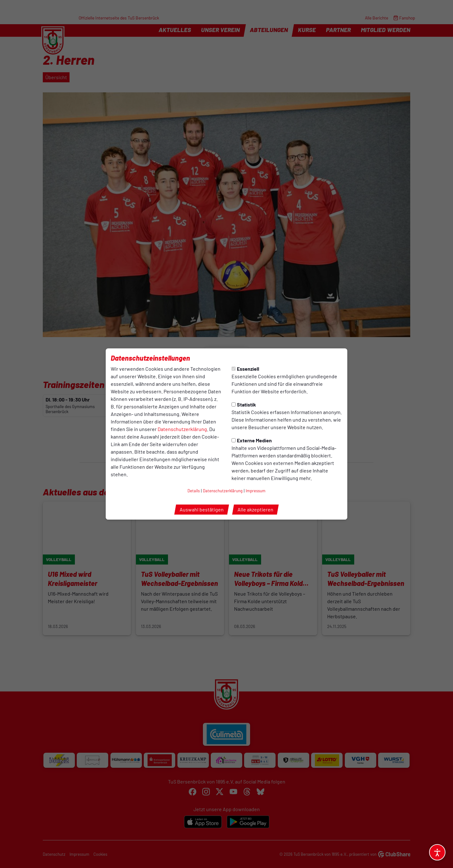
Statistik (244, 404)
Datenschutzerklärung (182, 429)
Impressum (256, 491)
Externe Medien (252, 440)
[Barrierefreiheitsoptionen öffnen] (437, 852)
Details (194, 491)
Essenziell (245, 369)
